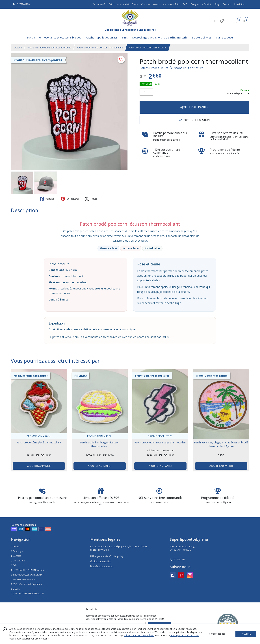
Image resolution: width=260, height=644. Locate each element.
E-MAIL (15, 589)
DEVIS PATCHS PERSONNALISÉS (27, 570)
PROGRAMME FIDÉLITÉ (23, 579)
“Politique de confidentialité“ (185, 635)
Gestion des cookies (101, 561)
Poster (92, 199)
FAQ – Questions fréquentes (26, 584)
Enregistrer (70, 199)
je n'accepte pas (217, 634)
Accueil (18, 48)
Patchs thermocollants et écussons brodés (49, 48)
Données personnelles (102, 566)
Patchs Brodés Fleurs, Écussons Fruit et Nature (171, 68)
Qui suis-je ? (18, 561)
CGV (14, 565)
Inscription (240, 4)
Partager (48, 199)
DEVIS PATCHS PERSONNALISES (27, 593)
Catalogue (17, 551)
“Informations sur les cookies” (139, 635)
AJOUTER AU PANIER (194, 107)
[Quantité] (146, 92)
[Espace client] (230, 21)
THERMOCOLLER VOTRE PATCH (28, 575)
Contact (227, 4)
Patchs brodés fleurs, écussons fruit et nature (100, 48)
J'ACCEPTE (246, 634)
